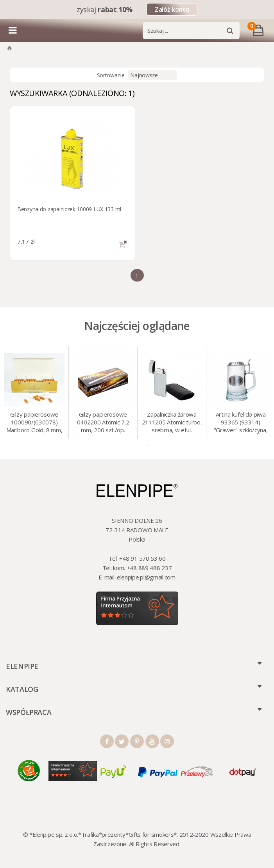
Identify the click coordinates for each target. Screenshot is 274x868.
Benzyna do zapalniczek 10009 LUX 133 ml (69, 209)
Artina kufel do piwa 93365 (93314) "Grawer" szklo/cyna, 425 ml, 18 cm (241, 423)
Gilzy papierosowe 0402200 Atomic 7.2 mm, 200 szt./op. (103, 422)
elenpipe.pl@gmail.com (146, 577)
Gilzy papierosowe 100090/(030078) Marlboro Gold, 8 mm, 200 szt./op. (34, 423)
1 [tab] (125, 445)
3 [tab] (149, 445)
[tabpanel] (34, 393)
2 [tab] (137, 445)
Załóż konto (172, 9)
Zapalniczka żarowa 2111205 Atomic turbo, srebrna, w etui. (172, 422)
